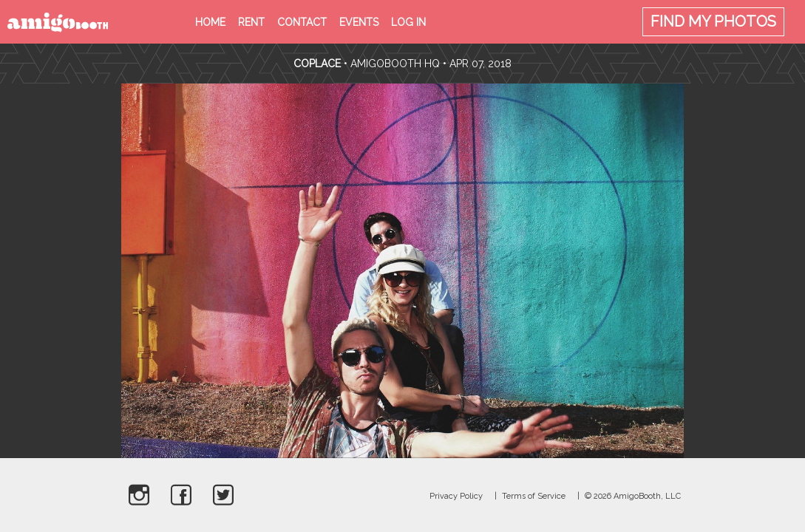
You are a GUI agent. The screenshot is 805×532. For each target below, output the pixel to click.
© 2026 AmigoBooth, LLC (633, 496)
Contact (302, 22)
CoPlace (317, 64)
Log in (408, 22)
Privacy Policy (456, 496)
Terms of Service (534, 496)
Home (210, 22)
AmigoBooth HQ (395, 64)
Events (359, 22)
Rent (251, 22)
